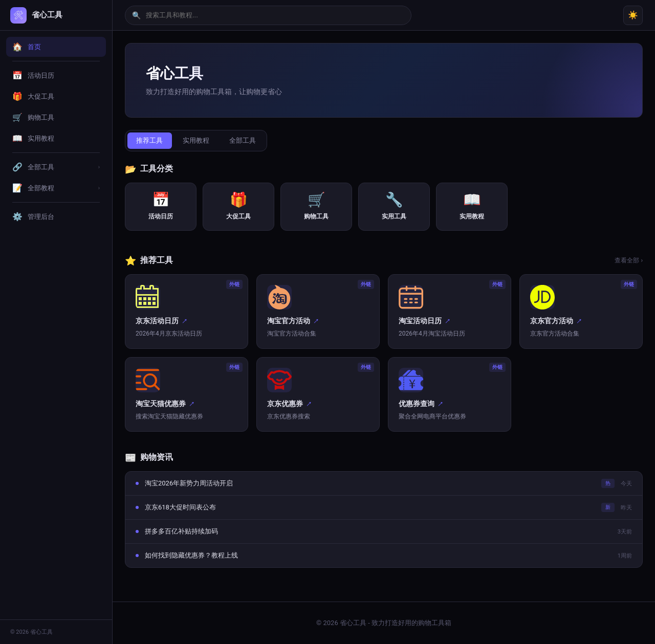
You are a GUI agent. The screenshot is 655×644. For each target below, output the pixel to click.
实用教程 (200, 141)
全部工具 (249, 141)
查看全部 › (629, 261)
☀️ (633, 15)
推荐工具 (151, 141)
